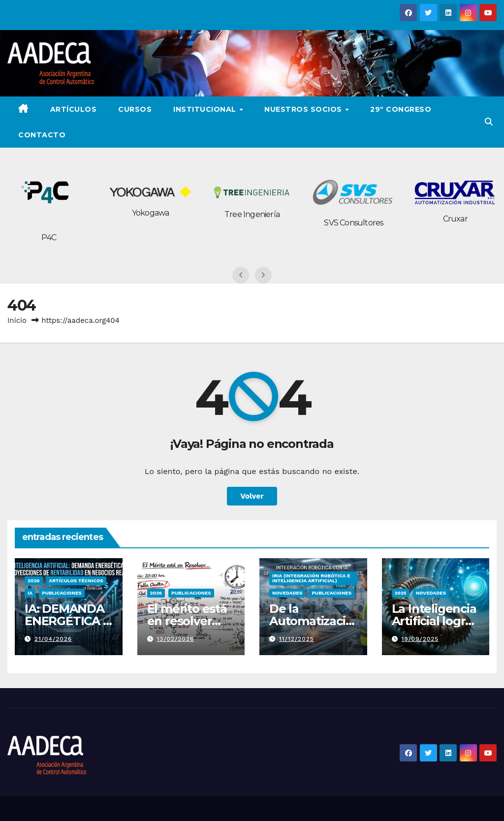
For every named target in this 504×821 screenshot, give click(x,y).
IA (30, 593)
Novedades (287, 593)
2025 (401, 593)
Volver (252, 496)
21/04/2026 (53, 639)
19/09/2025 (420, 639)
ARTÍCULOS (74, 109)
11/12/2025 (297, 639)
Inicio (17, 320)
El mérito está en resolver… (187, 615)
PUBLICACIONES (62, 593)
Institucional (206, 109)
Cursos (135, 109)
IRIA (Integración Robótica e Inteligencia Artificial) (311, 578)
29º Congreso (401, 109)
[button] (489, 122)
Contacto (42, 135)
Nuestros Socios (304, 109)
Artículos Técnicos (76, 581)
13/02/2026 (175, 639)
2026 (34, 581)
